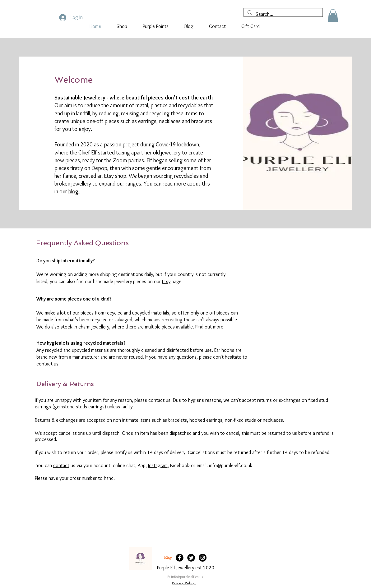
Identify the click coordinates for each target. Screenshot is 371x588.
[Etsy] (168, 558)
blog (74, 191)
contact (44, 364)
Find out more (209, 327)
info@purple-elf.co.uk (187, 577)
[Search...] (283, 14)
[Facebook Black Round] (180, 558)
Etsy (166, 281)
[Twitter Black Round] (191, 558)
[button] (333, 16)
